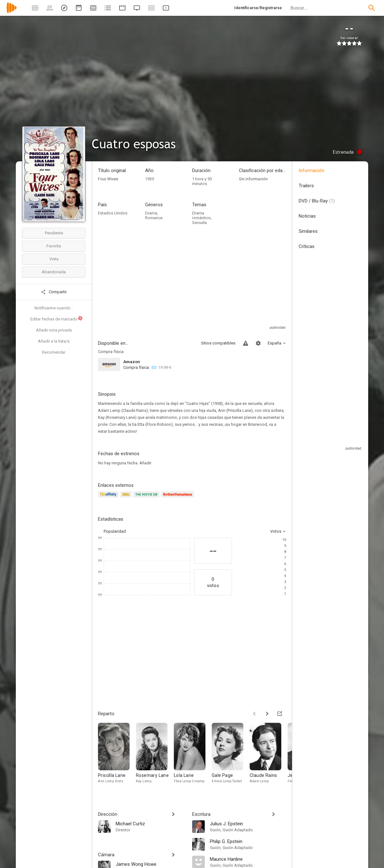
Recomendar (54, 352)
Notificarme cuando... (54, 308)
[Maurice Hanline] (248, 859)
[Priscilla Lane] (117, 758)
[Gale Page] (231, 758)
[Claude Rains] (269, 758)
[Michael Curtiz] (151, 823)
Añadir (145, 463)
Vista (54, 259)
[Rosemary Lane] (155, 758)
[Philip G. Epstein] (248, 841)
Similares (308, 231)
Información (311, 170)
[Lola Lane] (193, 758)
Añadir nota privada (54, 330)
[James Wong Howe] (151, 864)
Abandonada (54, 272)
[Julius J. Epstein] (248, 823)
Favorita (54, 246)
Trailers (306, 186)
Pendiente (54, 233)
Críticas (307, 246)
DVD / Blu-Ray (317, 201)
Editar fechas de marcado (57, 319)
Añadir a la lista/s (54, 341)
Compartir (54, 292)
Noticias (307, 216)
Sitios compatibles (218, 343)
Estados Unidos (113, 213)
